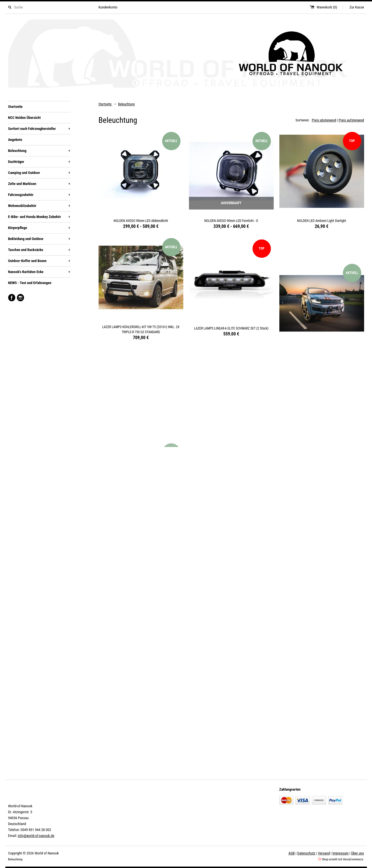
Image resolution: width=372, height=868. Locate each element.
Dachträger (39, 162)
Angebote (15, 140)
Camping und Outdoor (39, 173)
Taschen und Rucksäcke (39, 250)
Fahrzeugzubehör (39, 195)
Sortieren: (303, 120)
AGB (291, 853)
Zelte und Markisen (39, 184)
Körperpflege (39, 228)
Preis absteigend (324, 120)
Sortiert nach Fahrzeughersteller (39, 129)
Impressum (341, 853)
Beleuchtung (39, 151)
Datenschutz (306, 853)
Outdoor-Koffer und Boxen (39, 261)
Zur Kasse (357, 7)
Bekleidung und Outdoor (39, 239)
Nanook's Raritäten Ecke (39, 272)
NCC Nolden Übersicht (24, 118)
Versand (324, 853)
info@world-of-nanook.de (36, 836)
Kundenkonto (108, 7)
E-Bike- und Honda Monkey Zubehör (39, 217)
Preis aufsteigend (351, 120)
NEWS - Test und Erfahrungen (30, 283)
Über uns (357, 853)
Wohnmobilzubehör (39, 206)
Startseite (15, 107)
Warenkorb (327, 7)
